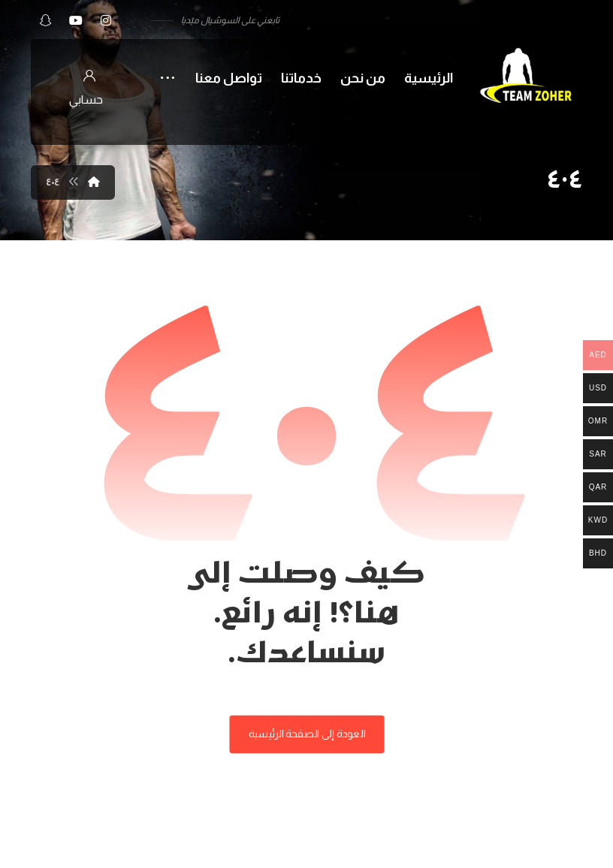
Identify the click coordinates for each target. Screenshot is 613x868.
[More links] (167, 69)
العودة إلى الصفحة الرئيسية (306, 733)
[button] (106, 20)
